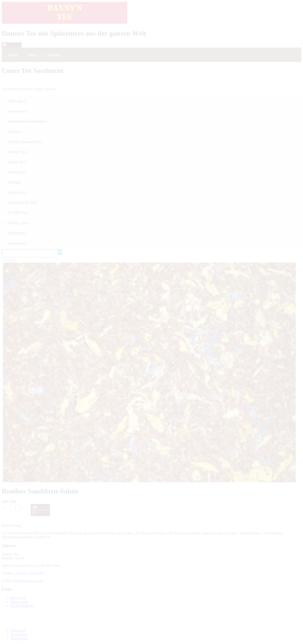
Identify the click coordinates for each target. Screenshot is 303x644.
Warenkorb (18, 630)
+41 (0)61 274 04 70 (29, 573)
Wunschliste (19, 634)
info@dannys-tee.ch (28, 581)
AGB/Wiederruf (22, 606)
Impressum (18, 598)
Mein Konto (19, 638)
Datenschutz (19, 602)
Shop (39, 89)
